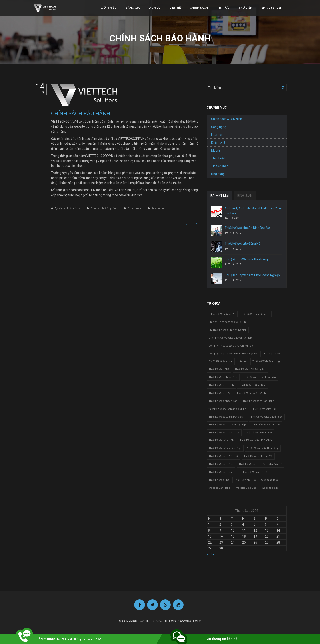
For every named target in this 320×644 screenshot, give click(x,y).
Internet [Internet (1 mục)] (243, 361)
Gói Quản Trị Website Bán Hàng (246, 259)
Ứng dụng (218, 174)
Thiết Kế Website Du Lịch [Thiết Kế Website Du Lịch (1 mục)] (266, 425)
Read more (158, 208)
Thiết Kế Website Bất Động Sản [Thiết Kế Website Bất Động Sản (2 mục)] (226, 417)
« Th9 (211, 554)
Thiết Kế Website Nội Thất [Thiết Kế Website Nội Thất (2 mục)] (224, 456)
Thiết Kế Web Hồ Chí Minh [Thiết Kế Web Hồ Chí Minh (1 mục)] (251, 393)
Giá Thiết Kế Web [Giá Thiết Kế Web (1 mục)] (272, 354)
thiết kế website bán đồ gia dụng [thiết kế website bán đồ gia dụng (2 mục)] (227, 409)
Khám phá (218, 142)
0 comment (135, 208)
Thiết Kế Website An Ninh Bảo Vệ (247, 228)
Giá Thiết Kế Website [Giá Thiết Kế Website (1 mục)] (221, 361)
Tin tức (223, 8)
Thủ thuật (218, 158)
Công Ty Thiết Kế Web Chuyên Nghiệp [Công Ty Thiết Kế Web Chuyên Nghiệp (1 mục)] (231, 346)
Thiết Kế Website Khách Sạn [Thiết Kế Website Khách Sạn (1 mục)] (225, 448)
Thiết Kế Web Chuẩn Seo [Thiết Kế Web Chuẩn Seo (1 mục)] (223, 377)
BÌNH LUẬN (245, 196)
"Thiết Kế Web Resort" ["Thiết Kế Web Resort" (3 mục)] (221, 314)
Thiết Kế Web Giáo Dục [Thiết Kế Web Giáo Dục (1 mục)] (252, 385)
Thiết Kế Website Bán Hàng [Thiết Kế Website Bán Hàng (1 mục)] (258, 401)
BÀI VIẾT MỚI (220, 196)
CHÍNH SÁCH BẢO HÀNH (81, 114)
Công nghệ (219, 127)
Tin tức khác (220, 166)
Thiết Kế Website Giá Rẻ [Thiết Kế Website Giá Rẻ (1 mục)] (259, 433)
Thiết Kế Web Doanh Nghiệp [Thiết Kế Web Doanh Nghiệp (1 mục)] (259, 377)
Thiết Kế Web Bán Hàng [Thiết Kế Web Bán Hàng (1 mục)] (266, 361)
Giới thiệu (109, 8)
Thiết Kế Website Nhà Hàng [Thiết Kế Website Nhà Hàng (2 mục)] (263, 448)
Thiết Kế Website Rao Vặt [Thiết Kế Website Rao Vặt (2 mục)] (258, 456)
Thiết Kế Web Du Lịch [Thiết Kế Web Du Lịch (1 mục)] (221, 385)
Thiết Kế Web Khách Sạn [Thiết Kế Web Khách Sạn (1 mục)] (223, 401)
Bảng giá (133, 8)
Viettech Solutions (70, 208)
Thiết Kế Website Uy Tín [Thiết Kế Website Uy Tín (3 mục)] (222, 472)
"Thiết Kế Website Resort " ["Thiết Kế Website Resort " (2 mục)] (254, 314)
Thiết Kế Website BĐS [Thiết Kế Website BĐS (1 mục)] (264, 409)
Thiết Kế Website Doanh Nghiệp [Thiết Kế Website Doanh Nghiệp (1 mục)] (227, 425)
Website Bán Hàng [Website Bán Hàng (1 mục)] (219, 488)
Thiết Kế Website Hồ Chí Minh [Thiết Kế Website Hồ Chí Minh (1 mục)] (257, 440)
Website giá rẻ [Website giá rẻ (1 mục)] (270, 488)
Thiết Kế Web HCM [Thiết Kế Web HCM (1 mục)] (219, 393)
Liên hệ (175, 8)
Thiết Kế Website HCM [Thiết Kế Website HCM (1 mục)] (222, 440)
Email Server (272, 8)
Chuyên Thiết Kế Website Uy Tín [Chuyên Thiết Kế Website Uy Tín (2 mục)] (227, 322)
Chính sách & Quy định (104, 208)
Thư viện (245, 8)
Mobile (216, 150)
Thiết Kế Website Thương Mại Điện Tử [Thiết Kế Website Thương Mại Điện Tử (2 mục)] (261, 464)
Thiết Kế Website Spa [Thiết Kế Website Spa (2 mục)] (221, 464)
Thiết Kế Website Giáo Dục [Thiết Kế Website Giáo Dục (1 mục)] (224, 433)
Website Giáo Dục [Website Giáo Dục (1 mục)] (246, 488)
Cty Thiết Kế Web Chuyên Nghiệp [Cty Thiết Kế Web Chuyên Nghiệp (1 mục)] (228, 330)
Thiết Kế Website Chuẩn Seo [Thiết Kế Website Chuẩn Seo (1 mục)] (266, 417)
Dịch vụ (155, 8)
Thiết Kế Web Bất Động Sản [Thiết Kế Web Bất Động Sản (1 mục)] (250, 369)
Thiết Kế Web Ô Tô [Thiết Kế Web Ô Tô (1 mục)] (245, 480)
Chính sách (199, 8)
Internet (217, 135)
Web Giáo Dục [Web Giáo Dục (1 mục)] (269, 480)
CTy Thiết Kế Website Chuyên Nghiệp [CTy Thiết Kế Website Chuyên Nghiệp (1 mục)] (230, 338)
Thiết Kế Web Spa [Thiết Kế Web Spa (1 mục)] (219, 480)
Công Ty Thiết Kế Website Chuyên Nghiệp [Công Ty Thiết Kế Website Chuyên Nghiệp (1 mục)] (233, 354)
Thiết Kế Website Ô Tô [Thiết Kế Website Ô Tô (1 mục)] (254, 472)
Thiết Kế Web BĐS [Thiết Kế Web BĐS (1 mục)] (219, 369)
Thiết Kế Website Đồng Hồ (242, 244)
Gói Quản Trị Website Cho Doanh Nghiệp (252, 275)
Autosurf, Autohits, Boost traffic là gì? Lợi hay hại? (253, 211)
